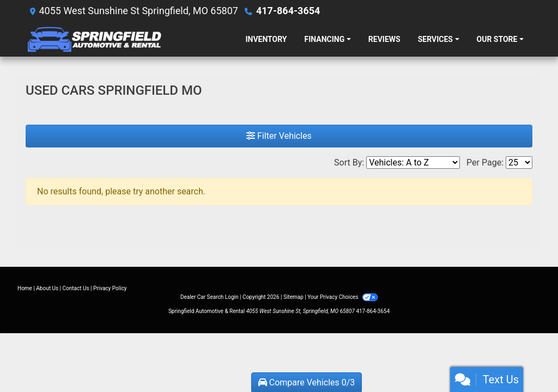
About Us (47, 288)
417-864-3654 (288, 11)
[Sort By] (413, 163)
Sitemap (293, 297)
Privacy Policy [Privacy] (110, 288)
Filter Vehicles (279, 136)
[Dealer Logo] (131, 39)
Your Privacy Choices (342, 297)
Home (25, 288)
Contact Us (76, 288)
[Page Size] (519, 163)
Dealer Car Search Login (210, 297)
